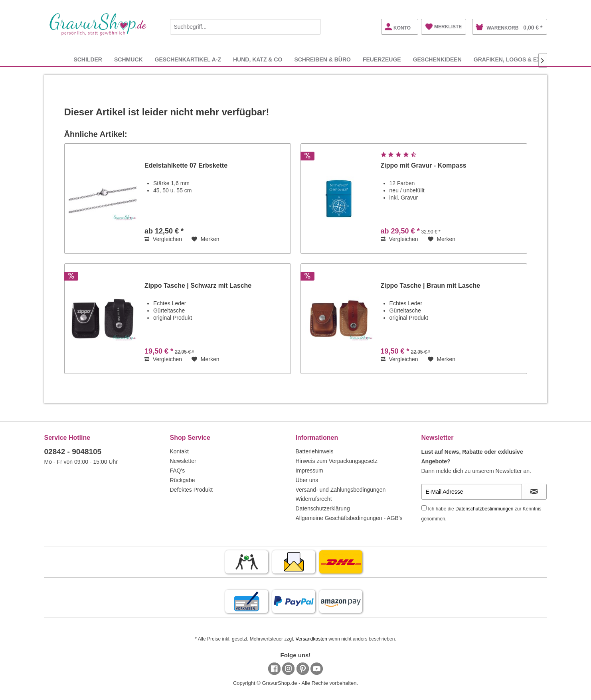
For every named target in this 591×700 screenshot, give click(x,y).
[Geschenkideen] (437, 59)
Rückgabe (183, 480)
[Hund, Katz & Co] (258, 59)
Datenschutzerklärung (323, 508)
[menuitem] (245, 25)
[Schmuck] (128, 59)
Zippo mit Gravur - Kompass (424, 165)
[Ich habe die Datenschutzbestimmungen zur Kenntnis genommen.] (424, 508)
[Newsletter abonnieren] (534, 492)
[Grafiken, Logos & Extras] (515, 59)
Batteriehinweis (315, 451)
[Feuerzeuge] (382, 59)
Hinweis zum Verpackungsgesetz (337, 461)
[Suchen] (313, 27)
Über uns (307, 480)
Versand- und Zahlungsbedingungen (341, 490)
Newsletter (183, 461)
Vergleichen (163, 239)
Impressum (309, 471)
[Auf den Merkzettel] (206, 239)
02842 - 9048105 (73, 452)
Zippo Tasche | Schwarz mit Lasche (198, 286)
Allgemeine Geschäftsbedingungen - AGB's (349, 518)
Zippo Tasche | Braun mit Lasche (431, 286)
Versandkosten (311, 639)
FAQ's (178, 471)
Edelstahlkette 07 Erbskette (186, 165)
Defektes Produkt (191, 490)
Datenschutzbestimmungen (484, 509)
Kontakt (179, 451)
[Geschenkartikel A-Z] (188, 59)
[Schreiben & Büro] (322, 59)
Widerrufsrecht (314, 499)
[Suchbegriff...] (245, 27)
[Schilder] (88, 59)
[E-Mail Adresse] (472, 492)
